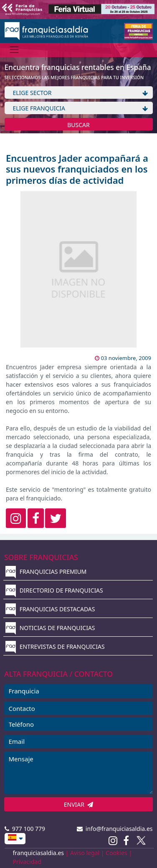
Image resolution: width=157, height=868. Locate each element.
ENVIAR (79, 804)
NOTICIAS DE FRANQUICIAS (50, 628)
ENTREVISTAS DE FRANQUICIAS (55, 647)
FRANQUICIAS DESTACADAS (50, 609)
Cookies (116, 853)
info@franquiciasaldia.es (115, 829)
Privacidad (27, 862)
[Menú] (14, 50)
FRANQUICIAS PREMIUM (46, 572)
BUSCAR (78, 125)
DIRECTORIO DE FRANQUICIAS (54, 590)
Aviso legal (85, 853)
